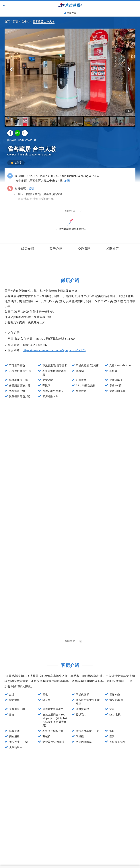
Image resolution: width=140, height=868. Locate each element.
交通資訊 (84, 249)
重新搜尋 (70, 13)
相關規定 (113, 249)
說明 (31, 188)
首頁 (7, 21)
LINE (17, 133)
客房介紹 (56, 249)
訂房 (16, 21)
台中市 (25, 21)
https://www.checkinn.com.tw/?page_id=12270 (54, 350)
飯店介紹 (28, 249)
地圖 (67, 181)
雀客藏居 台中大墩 (44, 21)
